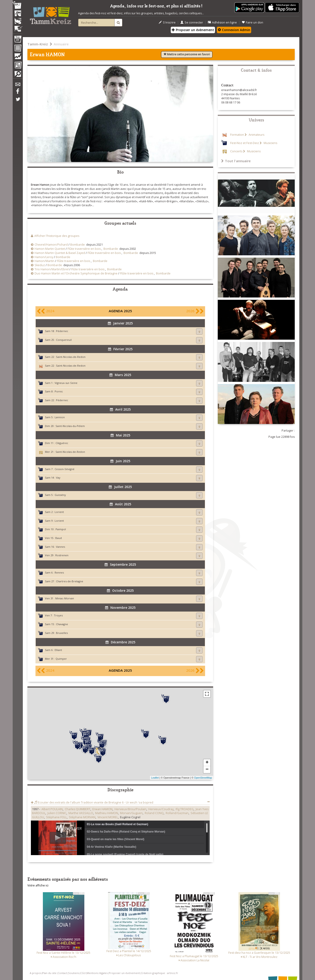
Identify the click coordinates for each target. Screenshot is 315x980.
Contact (62, 973)
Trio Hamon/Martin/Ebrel (52, 269)
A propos (35, 973)
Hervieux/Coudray (161, 809)
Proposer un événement (124, 973)
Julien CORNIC (57, 813)
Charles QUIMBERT (78, 809)
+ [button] (207, 763)
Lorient (59, 512)
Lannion (60, 417)
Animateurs (256, 135)
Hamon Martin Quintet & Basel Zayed (60, 253)
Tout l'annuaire (236, 161)
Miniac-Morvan (65, 598)
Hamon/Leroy (44, 257)
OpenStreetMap (203, 778)
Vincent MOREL (108, 817)
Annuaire (61, 44)
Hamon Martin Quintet (50, 249)
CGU (83, 973)
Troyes (58, 615)
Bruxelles (62, 633)
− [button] (207, 770)
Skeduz (40, 265)
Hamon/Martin (44, 261)
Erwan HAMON (102, 809)
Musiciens (270, 143)
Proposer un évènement (193, 30)
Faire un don (252, 22)
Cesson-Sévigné (65, 469)
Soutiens (74, 973)
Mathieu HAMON (107, 813)
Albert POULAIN (52, 809)
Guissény (60, 495)
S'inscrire (167, 22)
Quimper (61, 659)
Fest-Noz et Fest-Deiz (245, 143)
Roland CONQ (154, 813)
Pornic (59, 391)
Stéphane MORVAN (82, 817)
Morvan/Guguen (131, 813)
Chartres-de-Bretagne (70, 581)
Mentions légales (97, 973)
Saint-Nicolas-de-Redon (71, 357)
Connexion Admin (234, 30)
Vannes (60, 547)
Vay (58, 478)
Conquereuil (64, 340)
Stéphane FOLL (56, 817)
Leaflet (155, 778)
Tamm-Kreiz (38, 44)
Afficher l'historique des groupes (57, 236)
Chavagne (62, 624)
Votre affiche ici (38, 885)
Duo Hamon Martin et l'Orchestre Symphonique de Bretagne (76, 273)
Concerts (236, 151)
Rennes (59, 572)
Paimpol (61, 529)
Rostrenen (62, 555)
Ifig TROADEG (185, 809)
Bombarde (78, 245)
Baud (59, 538)
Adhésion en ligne (222, 22)
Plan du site (49, 973)
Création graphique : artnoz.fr (159, 973)
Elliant (58, 650)
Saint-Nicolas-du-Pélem (70, 426)
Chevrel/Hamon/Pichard (51, 245)
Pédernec (62, 331)
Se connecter (192, 22)
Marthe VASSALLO (81, 813)
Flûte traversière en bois (84, 249)
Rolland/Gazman (177, 813)
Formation (237, 135)
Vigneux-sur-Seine (66, 383)
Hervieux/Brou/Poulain (130, 809)
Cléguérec (62, 443)
